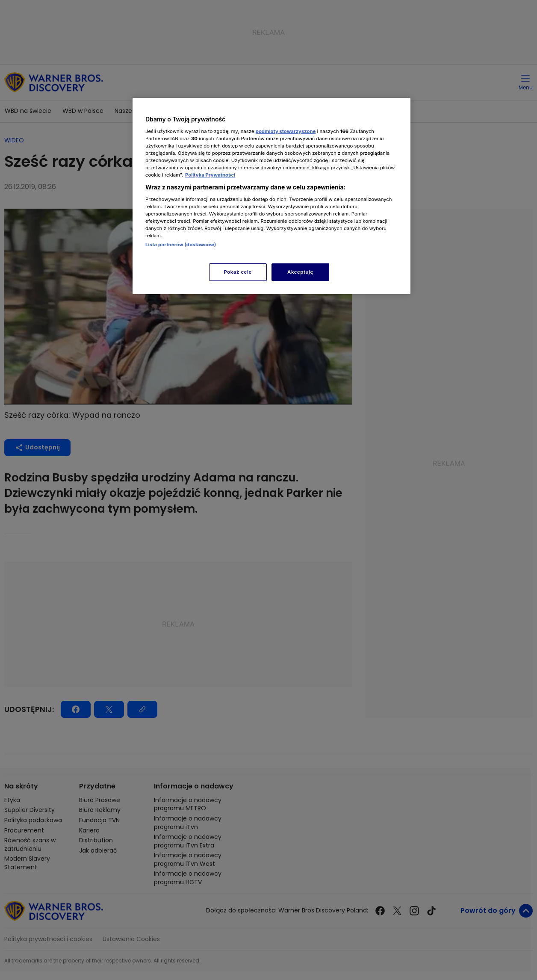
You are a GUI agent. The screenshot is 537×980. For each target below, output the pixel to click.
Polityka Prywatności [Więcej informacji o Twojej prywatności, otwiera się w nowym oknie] (210, 175)
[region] (271, 196)
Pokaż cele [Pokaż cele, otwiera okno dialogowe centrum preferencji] (238, 272)
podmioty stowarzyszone (286, 131)
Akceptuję (300, 272)
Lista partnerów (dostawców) (181, 245)
